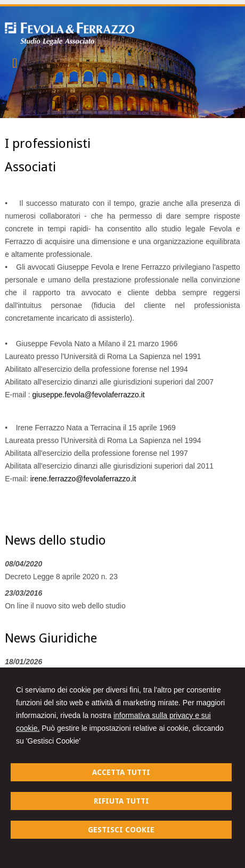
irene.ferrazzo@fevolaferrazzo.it (83, 479)
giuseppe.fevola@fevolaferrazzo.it (89, 395)
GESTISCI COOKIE (121, 830)
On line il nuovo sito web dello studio (65, 606)
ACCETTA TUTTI (121, 772)
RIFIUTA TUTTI (121, 801)
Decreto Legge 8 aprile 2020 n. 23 (61, 577)
